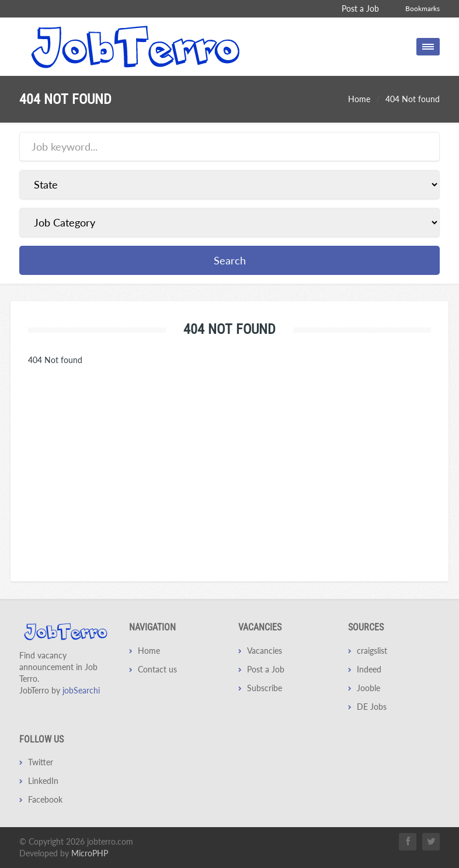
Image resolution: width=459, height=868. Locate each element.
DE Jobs (372, 707)
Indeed (369, 669)
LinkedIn (43, 781)
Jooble (368, 688)
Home (359, 99)
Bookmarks (423, 8)
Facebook (45, 799)
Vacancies (265, 651)
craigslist (372, 651)
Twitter (41, 762)
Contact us (157, 669)
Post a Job (360, 8)
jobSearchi (81, 690)
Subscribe (265, 688)
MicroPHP (90, 853)
